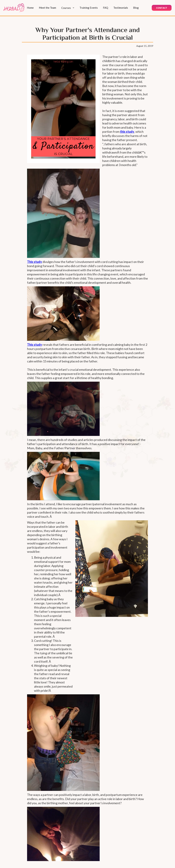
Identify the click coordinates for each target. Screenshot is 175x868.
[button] (68, 8)
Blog (136, 8)
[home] (14, 8)
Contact (162, 8)
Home (30, 8)
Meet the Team (47, 8)
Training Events (89, 8)
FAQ (106, 8)
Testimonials (121, 8)
